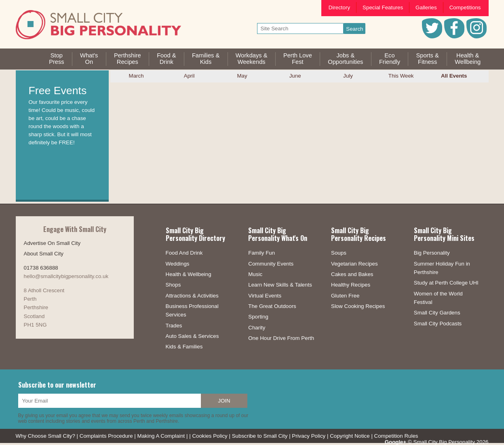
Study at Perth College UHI (446, 283)
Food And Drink (184, 253)
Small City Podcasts (438, 324)
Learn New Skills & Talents (280, 285)
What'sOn (89, 59)
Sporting (258, 317)
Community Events (271, 264)
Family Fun (261, 253)
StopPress (56, 59)
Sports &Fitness (428, 59)
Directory (339, 7)
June (295, 76)
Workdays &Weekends (252, 59)
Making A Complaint (161, 436)
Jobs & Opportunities (345, 59)
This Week (401, 76)
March (136, 76)
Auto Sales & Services (192, 336)
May (242, 76)
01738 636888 (41, 268)
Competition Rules (396, 436)
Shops (173, 285)
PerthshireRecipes (128, 59)
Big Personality (432, 253)
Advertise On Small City (52, 243)
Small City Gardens (437, 313)
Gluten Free (345, 296)
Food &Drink (166, 59)
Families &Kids (206, 59)
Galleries (426, 7)
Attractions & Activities (192, 296)
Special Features (383, 7)
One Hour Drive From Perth (281, 338)
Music (255, 274)
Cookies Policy (210, 436)
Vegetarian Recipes (354, 264)
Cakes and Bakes (352, 274)
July (348, 76)
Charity (257, 328)
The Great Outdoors (272, 306)
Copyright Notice (350, 436)
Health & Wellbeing (189, 274)
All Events (454, 76)
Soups (339, 253)
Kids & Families (184, 347)
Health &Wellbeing (468, 59)
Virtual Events (265, 296)
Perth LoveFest (298, 59)
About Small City (44, 254)
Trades (174, 326)
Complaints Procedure (106, 436)
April (189, 76)
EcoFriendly (390, 59)
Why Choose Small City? (45, 436)
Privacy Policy (309, 436)
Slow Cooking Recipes (358, 306)
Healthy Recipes (351, 285)
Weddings (178, 264)
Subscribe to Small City (260, 436)
